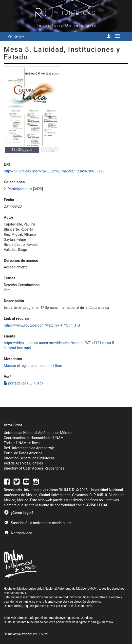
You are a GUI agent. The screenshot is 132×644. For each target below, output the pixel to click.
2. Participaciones (18, 189)
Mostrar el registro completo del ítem (33, 366)
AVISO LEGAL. (98, 505)
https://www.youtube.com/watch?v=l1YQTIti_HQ (42, 325)
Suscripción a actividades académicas (38, 523)
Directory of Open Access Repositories (34, 468)
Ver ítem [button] (16, 36)
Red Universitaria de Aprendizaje (29, 448)
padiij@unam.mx (102, 622)
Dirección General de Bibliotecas (29, 458)
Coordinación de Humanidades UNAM (34, 438)
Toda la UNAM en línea (22, 443)
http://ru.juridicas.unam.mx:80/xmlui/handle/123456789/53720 (54, 171)
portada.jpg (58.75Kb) (23, 383)
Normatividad (18, 533)
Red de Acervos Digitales (23, 463)
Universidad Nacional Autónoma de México (38, 433)
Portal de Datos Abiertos (23, 453)
